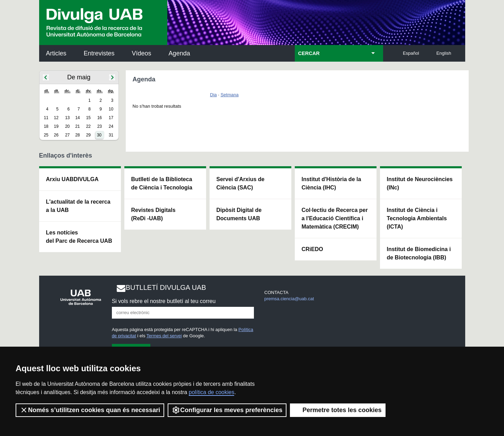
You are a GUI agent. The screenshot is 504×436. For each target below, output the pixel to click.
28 (77, 135)
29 (88, 135)
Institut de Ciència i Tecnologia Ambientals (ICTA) (417, 218)
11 (46, 118)
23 (100, 126)
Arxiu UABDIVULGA (72, 179)
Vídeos (142, 53)
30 (99, 135)
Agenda (179, 53)
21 (77, 126)
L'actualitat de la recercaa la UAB (78, 206)
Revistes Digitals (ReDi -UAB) (153, 214)
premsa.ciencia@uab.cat (289, 299)
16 (100, 118)
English (444, 53)
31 (111, 135)
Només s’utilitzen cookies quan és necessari (90, 410)
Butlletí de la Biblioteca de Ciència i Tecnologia (162, 183)
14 (77, 118)
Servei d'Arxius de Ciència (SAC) (241, 183)
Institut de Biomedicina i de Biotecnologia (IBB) (419, 253)
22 (88, 126)
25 (46, 135)
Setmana (230, 95)
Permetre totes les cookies (338, 410)
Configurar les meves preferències (227, 410)
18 (46, 126)
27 (67, 135)
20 (67, 126)
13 (67, 118)
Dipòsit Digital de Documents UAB (239, 214)
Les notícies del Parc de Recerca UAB (79, 237)
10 (111, 109)
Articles (56, 53)
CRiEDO (312, 249)
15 (88, 118)
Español (411, 53)
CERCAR (309, 53)
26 (56, 135)
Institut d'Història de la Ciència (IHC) (331, 183)
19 (56, 126)
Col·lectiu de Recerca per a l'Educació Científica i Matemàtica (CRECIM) (335, 218)
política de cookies (212, 392)
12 (56, 118)
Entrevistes (99, 53)
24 (111, 126)
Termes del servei (164, 336)
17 (111, 118)
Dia (213, 95)
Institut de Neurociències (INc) (420, 183)
